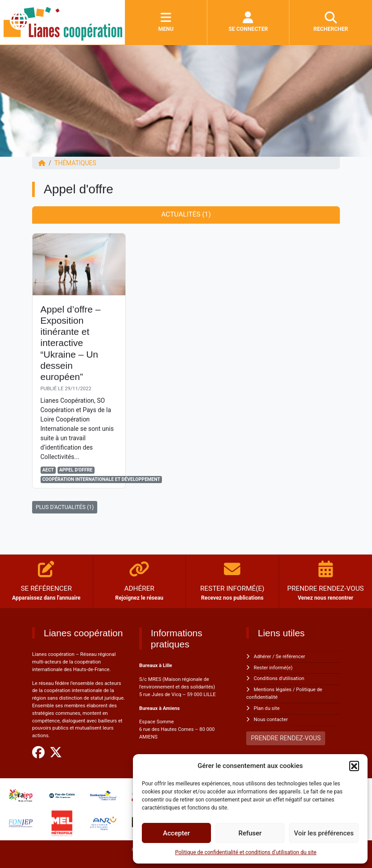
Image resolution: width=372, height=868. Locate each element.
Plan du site (267, 708)
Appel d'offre (76, 470)
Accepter (176, 833)
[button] (354, 766)
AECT (48, 470)
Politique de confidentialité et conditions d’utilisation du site (246, 852)
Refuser (250, 833)
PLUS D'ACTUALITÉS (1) (65, 507)
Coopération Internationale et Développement (101, 479)
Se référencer (290, 657)
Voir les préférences (324, 833)
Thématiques (75, 163)
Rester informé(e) (273, 668)
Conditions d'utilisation (279, 678)
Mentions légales (273, 690)
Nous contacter (271, 720)
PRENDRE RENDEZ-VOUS (286, 738)
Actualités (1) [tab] (186, 214)
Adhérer (262, 657)
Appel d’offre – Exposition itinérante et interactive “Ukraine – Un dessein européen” (71, 343)
